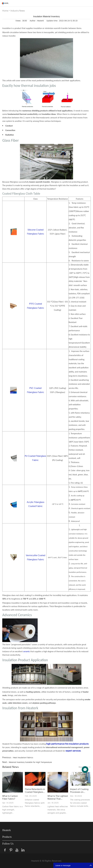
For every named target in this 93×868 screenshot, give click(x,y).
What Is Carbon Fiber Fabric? (10, 797)
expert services (73, 751)
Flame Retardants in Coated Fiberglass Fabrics (35, 790)
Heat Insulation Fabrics (23, 757)
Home (5, 11)
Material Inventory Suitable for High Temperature (30, 762)
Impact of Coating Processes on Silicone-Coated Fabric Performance (80, 790)
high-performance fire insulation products (67, 744)
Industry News (18, 11)
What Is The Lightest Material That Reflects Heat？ (58, 797)
